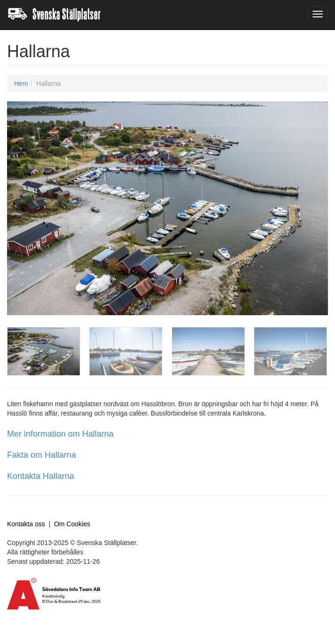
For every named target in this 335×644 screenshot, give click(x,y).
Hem (21, 83)
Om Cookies (72, 524)
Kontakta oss (26, 524)
